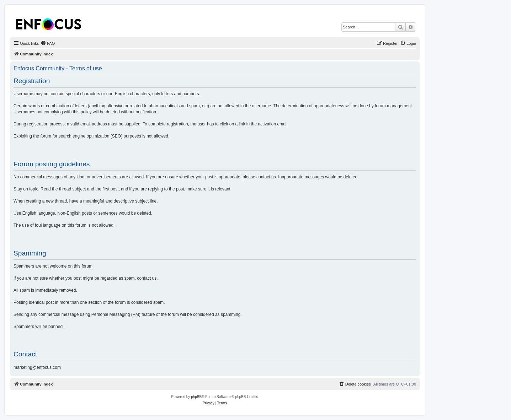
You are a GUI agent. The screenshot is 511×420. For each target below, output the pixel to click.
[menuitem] (48, 43)
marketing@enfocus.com (37, 367)
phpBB (196, 397)
